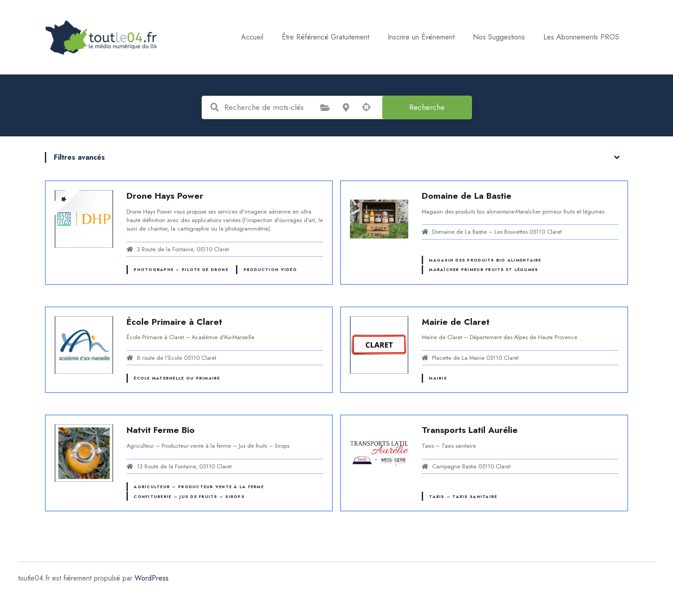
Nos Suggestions (499, 37)
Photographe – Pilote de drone (181, 269)
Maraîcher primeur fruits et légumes (483, 269)
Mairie (438, 378)
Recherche (427, 107)
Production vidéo (270, 269)
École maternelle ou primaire (177, 378)
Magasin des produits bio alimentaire (485, 260)
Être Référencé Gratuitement (326, 37)
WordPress (152, 578)
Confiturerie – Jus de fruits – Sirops (189, 496)
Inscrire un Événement (421, 37)
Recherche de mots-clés (215, 107)
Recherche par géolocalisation (367, 107)
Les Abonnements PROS (581, 37)
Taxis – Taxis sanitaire (463, 496)
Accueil (252, 37)
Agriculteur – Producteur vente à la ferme (199, 487)
